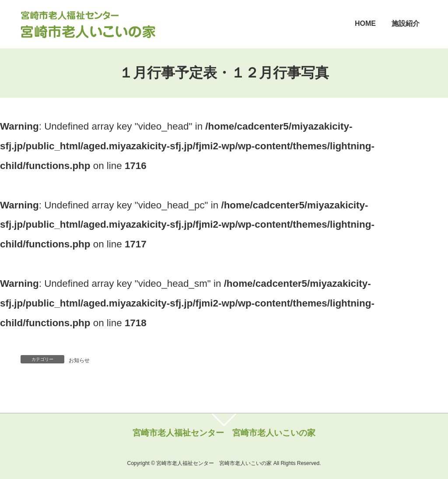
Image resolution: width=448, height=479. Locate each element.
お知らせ (79, 360)
